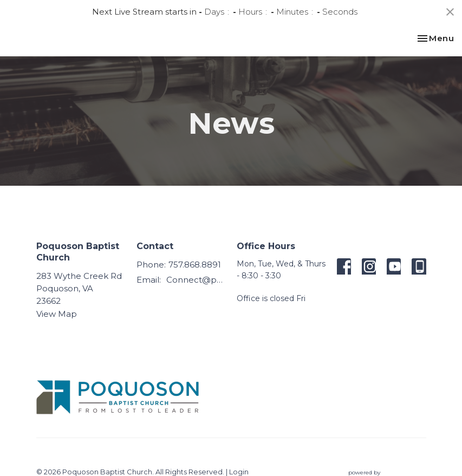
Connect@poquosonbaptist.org (196, 280)
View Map (57, 314)
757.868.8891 (195, 265)
